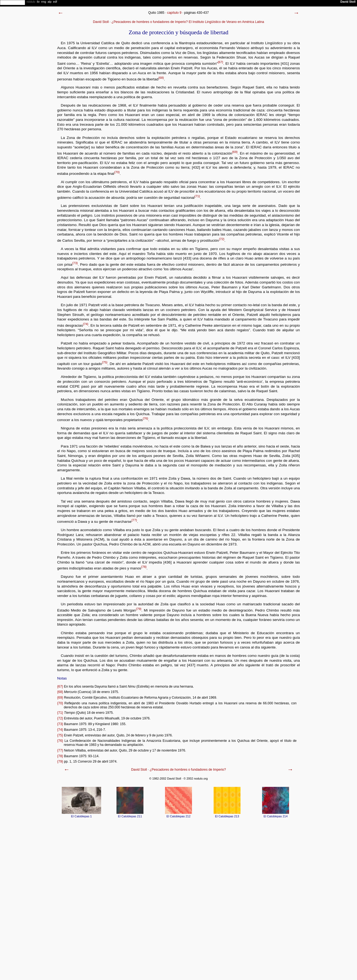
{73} (75, 263)
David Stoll (101, 22)
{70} (117, 172)
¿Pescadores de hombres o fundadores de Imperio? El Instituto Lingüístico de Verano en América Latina (188, 22)
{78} (144, 567)
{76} (145, 418)
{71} (197, 196)
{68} (161, 78)
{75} (105, 362)
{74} (85, 324)
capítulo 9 (174, 13)
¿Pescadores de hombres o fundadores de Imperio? (188, 770)
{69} (235, 152)
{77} (134, 520)
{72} (222, 239)
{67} (220, 62)
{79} (139, 609)
